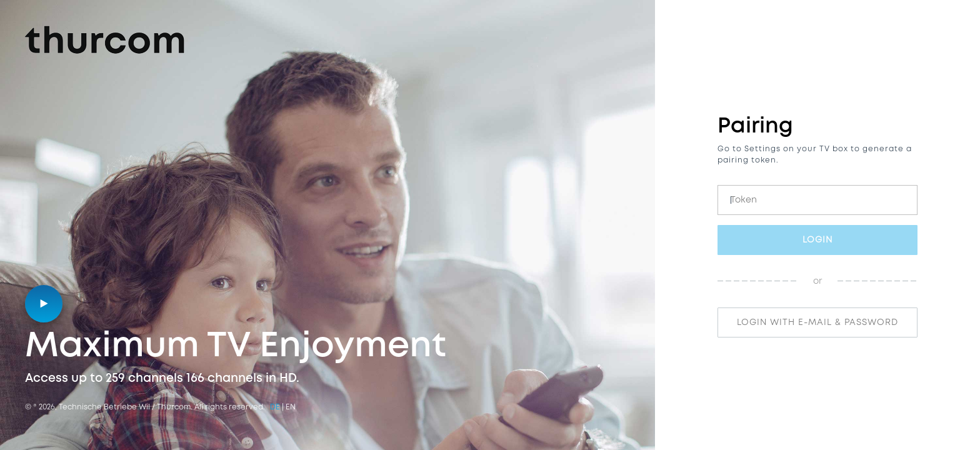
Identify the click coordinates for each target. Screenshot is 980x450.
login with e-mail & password (817, 322)
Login (817, 240)
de (275, 407)
